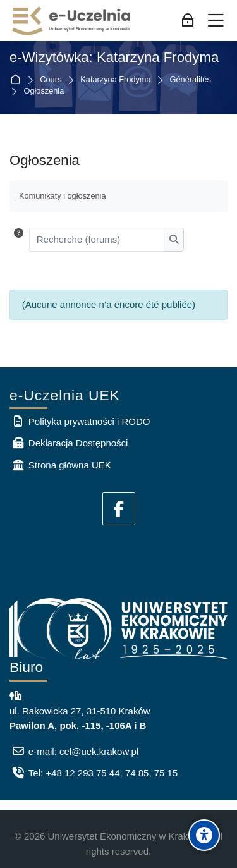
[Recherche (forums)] (97, 240)
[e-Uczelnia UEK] (72, 21)
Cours (51, 80)
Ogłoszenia (44, 91)
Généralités (191, 80)
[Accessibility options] (204, 835)
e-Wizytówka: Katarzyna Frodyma (114, 58)
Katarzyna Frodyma (115, 80)
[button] (19, 240)
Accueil (18, 80)
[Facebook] (119, 509)
